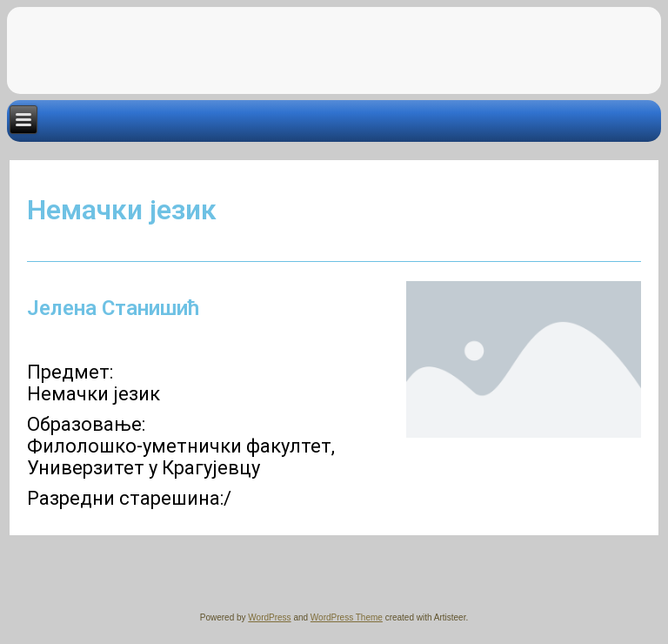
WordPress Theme (347, 617)
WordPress (269, 617)
